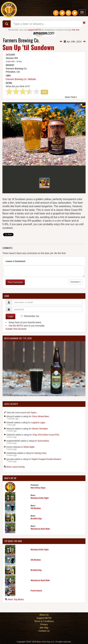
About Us (44, 615)
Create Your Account (16, 329)
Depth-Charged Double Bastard (46, 459)
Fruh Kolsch (36, 591)
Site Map (44, 628)
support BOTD (34, 30)
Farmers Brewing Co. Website (21, 79)
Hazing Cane (40, 453)
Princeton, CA (13, 72)
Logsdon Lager (38, 423)
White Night (29, 447)
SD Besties (36, 508)
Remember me (32, 316)
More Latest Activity (16, 467)
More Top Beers (16, 599)
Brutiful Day (36, 519)
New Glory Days (38, 488)
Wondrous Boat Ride (40, 529)
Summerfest (43, 441)
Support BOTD (44, 618)
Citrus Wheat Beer (40, 416)
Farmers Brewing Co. (21, 40)
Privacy (44, 624)
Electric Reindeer (40, 429)
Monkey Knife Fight (40, 498)
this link (76, 30)
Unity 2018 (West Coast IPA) (46, 435)
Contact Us (44, 631)
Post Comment (15, 282)
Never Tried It (71, 97)
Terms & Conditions (44, 621)
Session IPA (12, 58)
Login (10, 316)
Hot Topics (31, 413)
